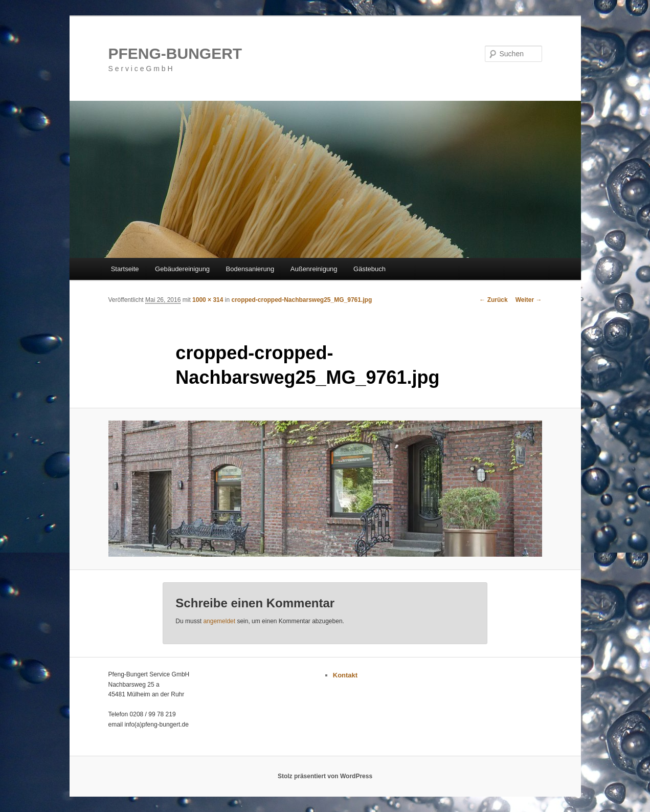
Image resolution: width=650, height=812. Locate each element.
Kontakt (345, 675)
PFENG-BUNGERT (175, 53)
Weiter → (529, 300)
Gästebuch (369, 269)
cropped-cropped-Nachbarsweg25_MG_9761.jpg (301, 300)
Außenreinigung (314, 269)
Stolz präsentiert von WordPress (325, 776)
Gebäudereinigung (182, 269)
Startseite (125, 269)
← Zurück (493, 300)
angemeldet (219, 621)
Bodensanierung (250, 269)
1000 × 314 (208, 300)
